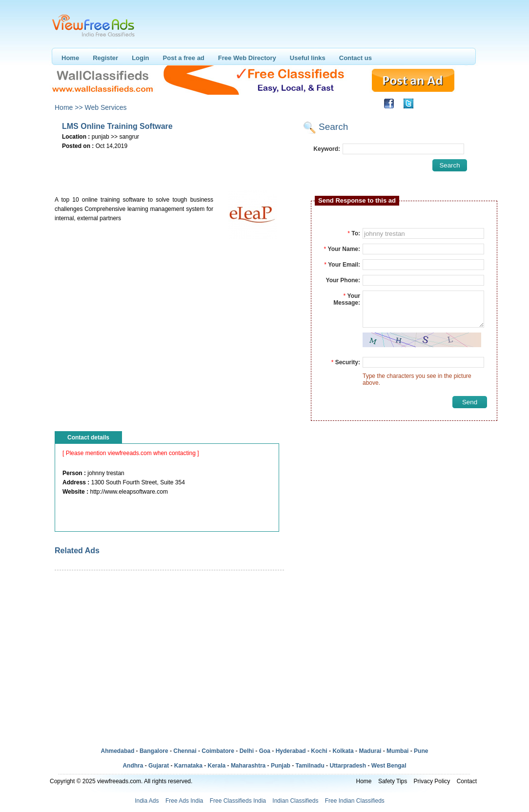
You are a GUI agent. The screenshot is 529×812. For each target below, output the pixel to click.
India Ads (147, 801)
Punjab (281, 766)
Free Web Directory (247, 58)
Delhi (247, 751)
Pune (421, 751)
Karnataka (188, 766)
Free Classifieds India (238, 801)
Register (105, 58)
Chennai (185, 751)
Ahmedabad (118, 751)
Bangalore (154, 751)
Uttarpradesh (348, 766)
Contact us (356, 58)
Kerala (217, 766)
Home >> (69, 107)
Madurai (370, 751)
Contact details (88, 437)
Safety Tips (393, 781)
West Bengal (389, 766)
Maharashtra (248, 766)
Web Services (105, 107)
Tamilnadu (310, 766)
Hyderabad (291, 751)
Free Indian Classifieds (355, 801)
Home (70, 58)
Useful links (308, 58)
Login (140, 58)
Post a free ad (184, 58)
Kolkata (343, 751)
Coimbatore (218, 751)
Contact (467, 781)
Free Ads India (184, 801)
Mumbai (397, 751)
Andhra (133, 766)
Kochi (319, 751)
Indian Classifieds (295, 801)
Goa (265, 751)
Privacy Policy (432, 781)
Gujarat (159, 766)
